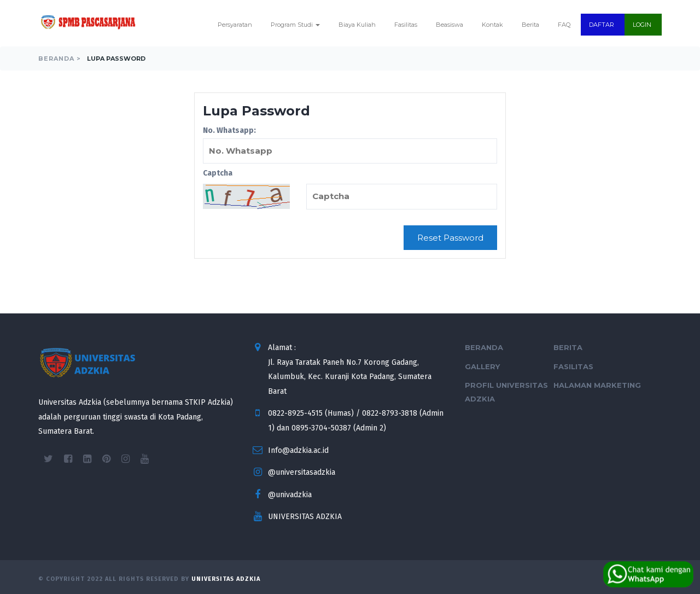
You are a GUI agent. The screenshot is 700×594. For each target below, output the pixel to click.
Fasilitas (406, 25)
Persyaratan (235, 25)
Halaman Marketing (597, 385)
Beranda (484, 347)
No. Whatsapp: (350, 145)
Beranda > (60, 59)
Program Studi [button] (295, 25)
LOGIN (642, 25)
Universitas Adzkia (226, 579)
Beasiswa (450, 25)
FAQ (564, 25)
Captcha (218, 173)
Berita (530, 25)
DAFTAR (602, 25)
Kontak (492, 25)
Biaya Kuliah (357, 25)
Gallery (482, 366)
